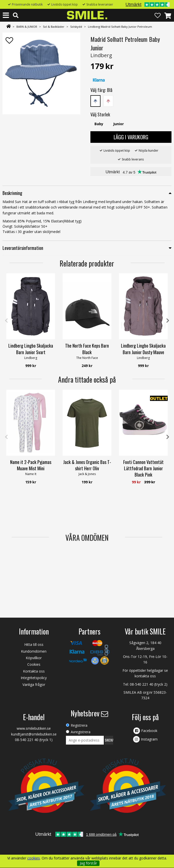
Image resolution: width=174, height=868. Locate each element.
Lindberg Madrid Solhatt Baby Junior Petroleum (120, 27)
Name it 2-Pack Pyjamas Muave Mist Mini (31, 465)
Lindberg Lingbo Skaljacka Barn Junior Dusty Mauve (143, 349)
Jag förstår (88, 863)
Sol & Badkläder (54, 27)
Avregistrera (81, 732)
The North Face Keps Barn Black (87, 349)
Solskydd (76, 27)
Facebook (149, 731)
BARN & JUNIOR (27, 27)
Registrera (79, 725)
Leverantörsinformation (23, 248)
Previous (6, 321)
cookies (34, 858)
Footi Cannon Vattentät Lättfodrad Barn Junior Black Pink (143, 468)
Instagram (149, 739)
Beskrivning (12, 193)
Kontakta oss (34, 671)
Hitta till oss (34, 644)
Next (168, 321)
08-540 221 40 (142, 684)
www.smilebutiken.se (34, 728)
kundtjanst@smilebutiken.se (34, 734)
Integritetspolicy (34, 678)
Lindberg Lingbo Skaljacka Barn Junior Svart (31, 349)
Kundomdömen (34, 651)
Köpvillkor (34, 658)
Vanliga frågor (34, 685)
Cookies (34, 664)
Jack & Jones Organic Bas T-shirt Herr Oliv (87, 465)
